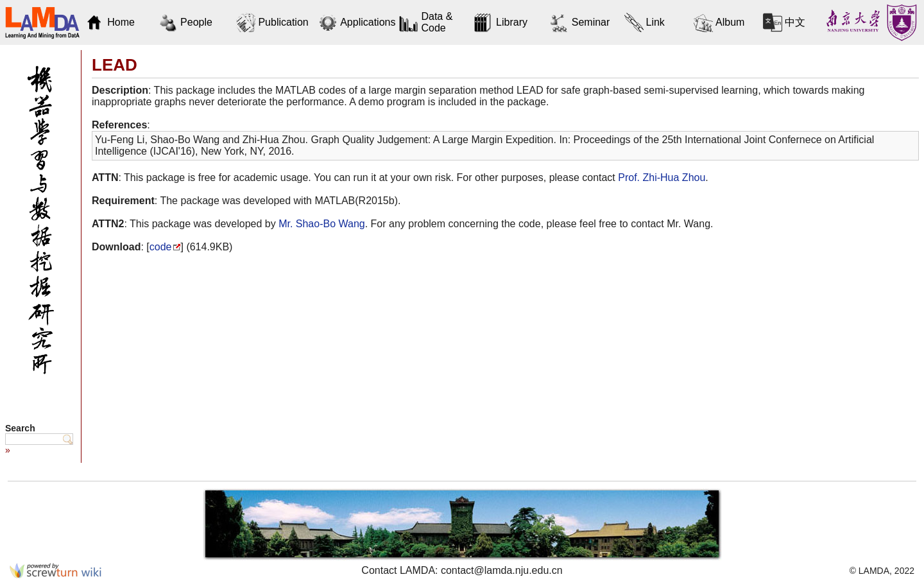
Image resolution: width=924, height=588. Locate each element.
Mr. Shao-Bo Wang (322, 224)
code (161, 247)
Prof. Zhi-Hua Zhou (662, 177)
